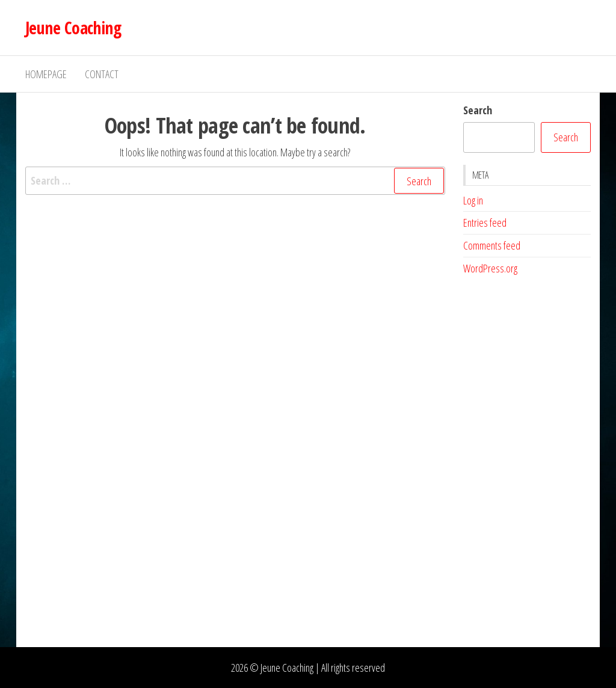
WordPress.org (490, 268)
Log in (473, 200)
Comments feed (492, 245)
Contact (102, 74)
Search (478, 110)
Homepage (46, 74)
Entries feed (485, 223)
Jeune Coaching (73, 28)
